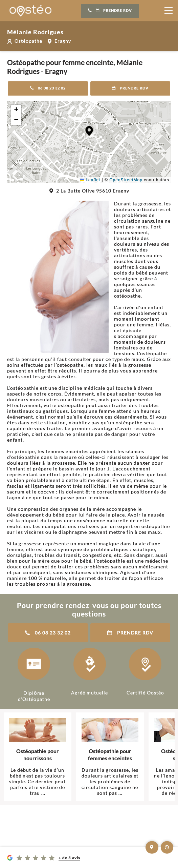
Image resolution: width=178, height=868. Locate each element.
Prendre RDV (110, 11)
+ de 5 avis (69, 858)
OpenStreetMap (126, 180)
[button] (89, 131)
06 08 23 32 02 (48, 88)
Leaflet (90, 180)
